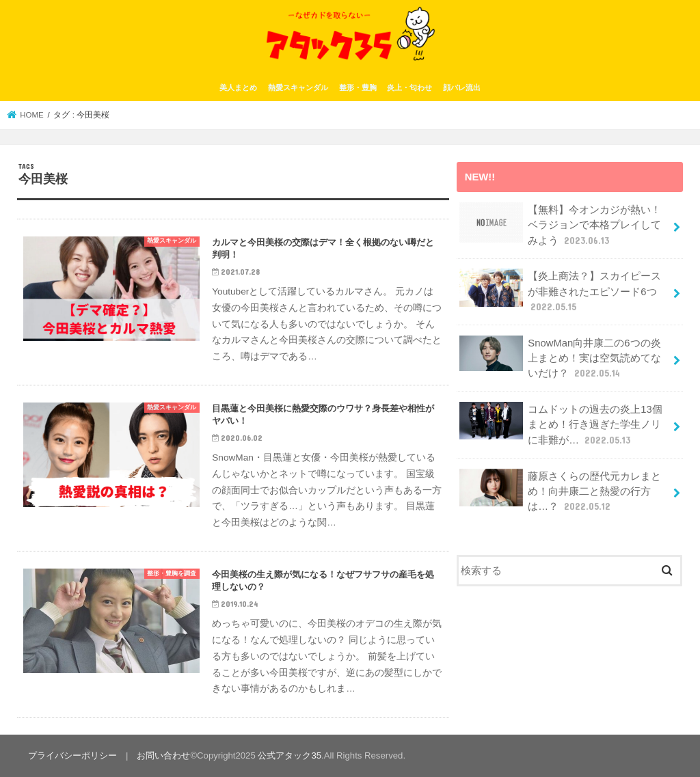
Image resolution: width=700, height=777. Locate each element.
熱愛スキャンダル (298, 87)
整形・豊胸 (358, 87)
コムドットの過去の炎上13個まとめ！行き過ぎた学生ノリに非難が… (561, 424)
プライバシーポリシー (72, 755)
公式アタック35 (290, 755)
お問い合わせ (163, 755)
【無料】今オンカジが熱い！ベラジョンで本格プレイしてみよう (560, 224)
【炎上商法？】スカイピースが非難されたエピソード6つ (560, 291)
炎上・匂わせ (409, 87)
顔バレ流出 (462, 87)
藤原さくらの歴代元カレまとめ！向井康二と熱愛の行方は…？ (560, 491)
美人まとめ (238, 87)
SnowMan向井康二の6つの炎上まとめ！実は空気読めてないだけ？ (560, 358)
